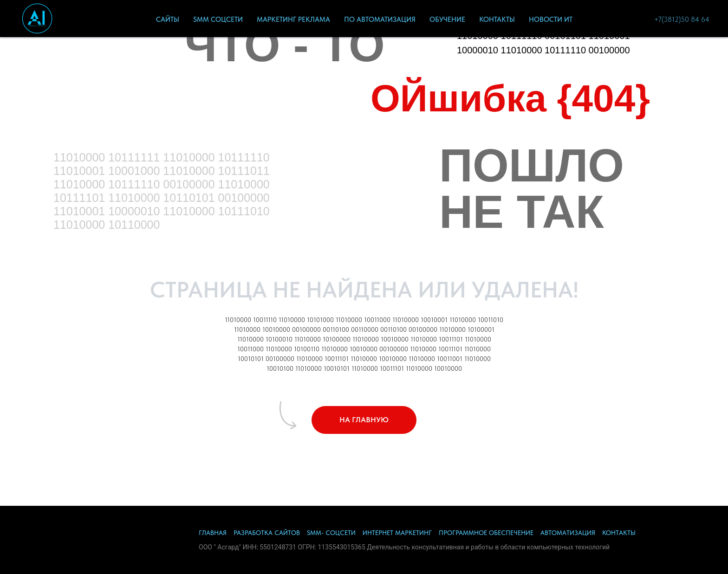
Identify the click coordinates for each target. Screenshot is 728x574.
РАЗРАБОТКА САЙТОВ (267, 533)
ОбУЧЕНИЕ (447, 19)
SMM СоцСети (218, 19)
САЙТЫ (168, 19)
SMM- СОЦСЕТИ (331, 533)
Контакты (497, 19)
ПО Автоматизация (380, 19)
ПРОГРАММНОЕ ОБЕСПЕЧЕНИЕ (486, 533)
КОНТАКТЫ (619, 533)
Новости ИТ (551, 19)
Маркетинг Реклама (293, 19)
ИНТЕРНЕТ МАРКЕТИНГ (397, 533)
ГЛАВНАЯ (213, 533)
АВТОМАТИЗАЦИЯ (568, 533)
